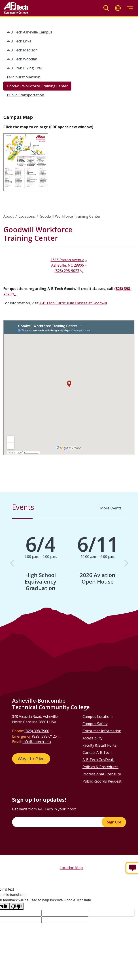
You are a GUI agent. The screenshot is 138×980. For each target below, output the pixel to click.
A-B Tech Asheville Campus (30, 32)
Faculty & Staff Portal (100, 745)
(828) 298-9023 (67, 271)
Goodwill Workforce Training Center (37, 86)
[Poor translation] (16, 906)
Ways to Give (31, 759)
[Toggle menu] (130, 8)
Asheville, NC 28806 (68, 265)
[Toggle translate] (118, 8)
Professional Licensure (102, 774)
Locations (27, 216)
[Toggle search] (106, 8)
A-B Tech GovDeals (99, 760)
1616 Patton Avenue (67, 260)
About (8, 216)
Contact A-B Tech (97, 752)
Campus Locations (98, 717)
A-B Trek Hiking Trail (25, 68)
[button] (12, 563)
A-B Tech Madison (22, 50)
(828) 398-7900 (37, 731)
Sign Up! (114, 822)
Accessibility (92, 738)
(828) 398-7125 (45, 736)
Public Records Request (102, 781)
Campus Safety (95, 724)
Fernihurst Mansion (24, 77)
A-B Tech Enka (19, 41)
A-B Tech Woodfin (22, 59)
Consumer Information (102, 731)
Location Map (71, 868)
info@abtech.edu (37, 742)
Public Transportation (25, 95)
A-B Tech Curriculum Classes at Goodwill (73, 303)
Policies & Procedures (101, 767)
